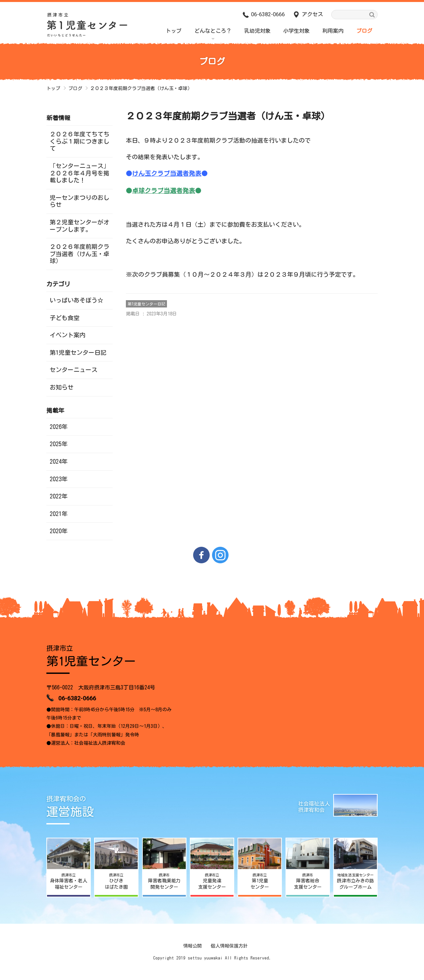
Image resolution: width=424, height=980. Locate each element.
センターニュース (74, 370)
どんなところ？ (213, 31)
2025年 (59, 444)
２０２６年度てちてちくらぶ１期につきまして (79, 141)
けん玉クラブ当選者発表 (167, 173)
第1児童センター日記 (146, 304)
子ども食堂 (65, 318)
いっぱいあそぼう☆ (77, 300)
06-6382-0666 (268, 14)
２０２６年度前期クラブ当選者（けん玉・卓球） (79, 254)
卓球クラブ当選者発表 (164, 191)
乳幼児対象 (257, 31)
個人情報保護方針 (229, 946)
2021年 (59, 514)
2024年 (59, 461)
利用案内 (333, 31)
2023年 (59, 479)
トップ (174, 31)
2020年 (59, 531)
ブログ (364, 31)
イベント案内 (68, 335)
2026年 (59, 427)
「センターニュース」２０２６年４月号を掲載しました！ (79, 173)
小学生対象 (296, 31)
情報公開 (192, 946)
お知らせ (62, 387)
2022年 (59, 496)
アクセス (312, 14)
